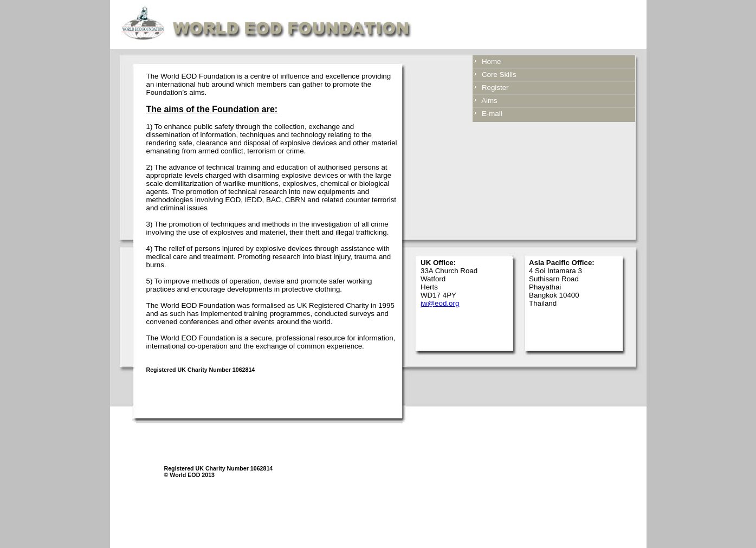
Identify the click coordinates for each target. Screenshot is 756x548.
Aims (488, 101)
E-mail (490, 114)
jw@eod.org (440, 303)
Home (490, 62)
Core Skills (497, 75)
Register (493, 88)
